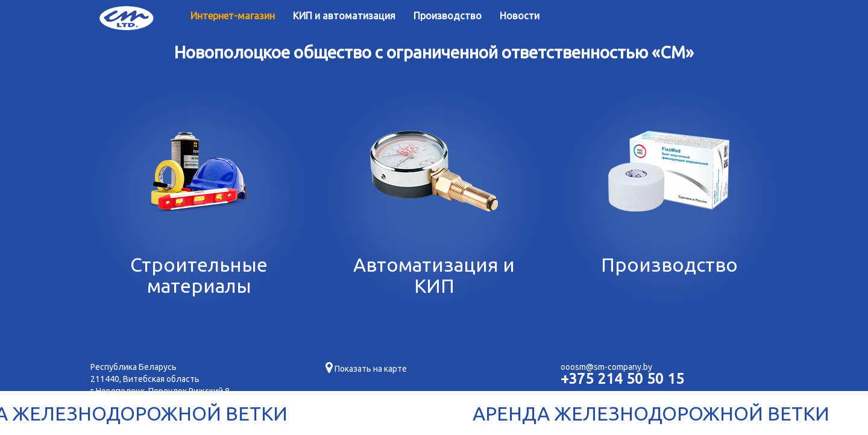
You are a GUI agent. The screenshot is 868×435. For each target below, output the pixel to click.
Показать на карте (366, 369)
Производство (448, 16)
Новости (520, 16)
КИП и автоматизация (344, 16)
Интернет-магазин (233, 16)
